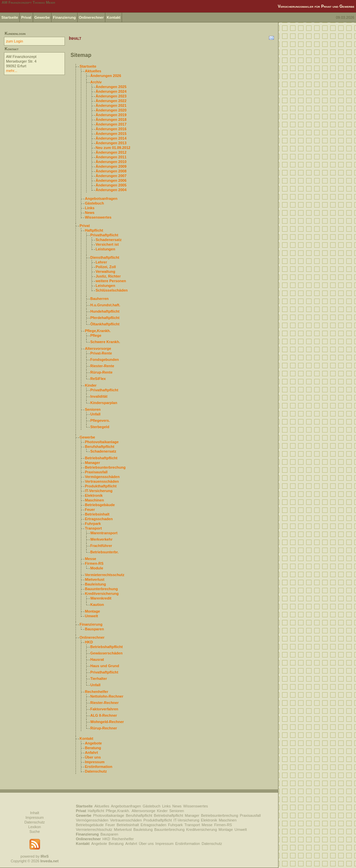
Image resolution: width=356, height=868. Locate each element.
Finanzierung (64, 17)
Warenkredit (101, 598)
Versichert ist (107, 244)
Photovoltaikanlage (102, 442)
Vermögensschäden (102, 477)
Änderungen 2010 (111, 162)
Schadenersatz (109, 240)
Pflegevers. (100, 420)
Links (90, 208)
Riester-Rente (102, 366)
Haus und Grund (105, 666)
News (90, 213)
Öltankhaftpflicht (105, 324)
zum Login (15, 41)
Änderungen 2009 (111, 166)
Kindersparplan (104, 403)
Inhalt (35, 813)
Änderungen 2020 (111, 110)
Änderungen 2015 (111, 134)
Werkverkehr (101, 539)
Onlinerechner (91, 17)
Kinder (91, 385)
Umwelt (91, 616)
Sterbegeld (100, 427)
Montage (92, 611)
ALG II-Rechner (104, 715)
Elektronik (94, 495)
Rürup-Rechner (104, 728)
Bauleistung (95, 584)
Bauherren (99, 299)
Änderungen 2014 (111, 138)
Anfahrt (91, 753)
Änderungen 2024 (111, 91)
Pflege (96, 335)
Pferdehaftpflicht (105, 318)
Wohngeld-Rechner (107, 722)
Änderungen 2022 (111, 101)
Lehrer (101, 262)
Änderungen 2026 (106, 76)
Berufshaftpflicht (100, 447)
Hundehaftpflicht (105, 311)
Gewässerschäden (106, 653)
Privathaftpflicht (104, 235)
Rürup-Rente (101, 372)
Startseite (10, 17)
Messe (91, 559)
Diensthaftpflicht (105, 257)
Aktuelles (93, 71)
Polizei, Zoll (106, 267)
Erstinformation (99, 767)
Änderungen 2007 (111, 176)
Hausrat (97, 659)
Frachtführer (101, 546)
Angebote (93, 743)
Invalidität (99, 396)
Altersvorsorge (98, 348)
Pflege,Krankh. (98, 331)
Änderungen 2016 (111, 129)
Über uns (93, 757)
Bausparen (94, 629)
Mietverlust (95, 579)
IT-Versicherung (99, 491)
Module (97, 568)
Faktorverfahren (104, 709)
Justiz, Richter (108, 276)
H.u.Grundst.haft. (105, 305)
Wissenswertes (98, 217)
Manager (92, 463)
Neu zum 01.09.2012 (113, 148)
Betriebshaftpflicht (101, 458)
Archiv (96, 82)
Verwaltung (105, 271)
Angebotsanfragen (101, 199)
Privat (26, 17)
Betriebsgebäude (100, 505)
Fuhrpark (93, 524)
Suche (35, 832)
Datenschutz (96, 771)
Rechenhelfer (97, 692)
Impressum (95, 762)
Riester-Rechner (104, 703)
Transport (93, 528)
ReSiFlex (98, 379)
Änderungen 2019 (111, 115)
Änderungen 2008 (111, 171)
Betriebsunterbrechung (105, 467)
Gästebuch (94, 203)
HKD (89, 642)
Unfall (95, 414)
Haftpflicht (94, 230)
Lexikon (35, 827)
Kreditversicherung (102, 594)
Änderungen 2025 (111, 87)
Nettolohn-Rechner (107, 696)
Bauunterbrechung (101, 589)
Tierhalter (99, 679)
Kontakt (113, 17)
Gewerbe (42, 17)
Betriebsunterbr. (104, 552)
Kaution (97, 605)
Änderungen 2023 (111, 96)
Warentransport (104, 533)
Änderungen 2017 (111, 124)
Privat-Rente (101, 353)
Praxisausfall (96, 472)
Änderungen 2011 (111, 157)
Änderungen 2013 (111, 143)
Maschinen (94, 500)
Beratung (93, 748)
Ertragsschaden (99, 519)
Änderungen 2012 (111, 152)
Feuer (90, 509)
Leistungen (105, 249)
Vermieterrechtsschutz (105, 575)
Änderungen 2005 (111, 185)
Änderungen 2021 (111, 105)
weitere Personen (111, 281)
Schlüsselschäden (112, 290)
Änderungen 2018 (111, 120)
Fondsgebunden (105, 360)
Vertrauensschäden (102, 481)
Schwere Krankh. (105, 342)
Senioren (93, 409)
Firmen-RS (94, 563)
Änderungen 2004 (111, 190)
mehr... (12, 71)
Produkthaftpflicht (101, 486)
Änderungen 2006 (111, 180)
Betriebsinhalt (97, 514)
